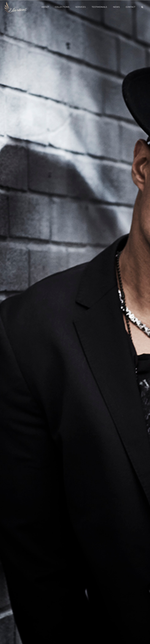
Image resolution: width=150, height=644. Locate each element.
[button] (142, 7)
